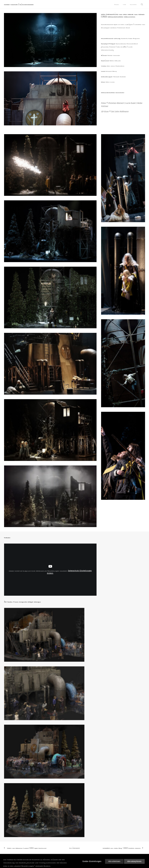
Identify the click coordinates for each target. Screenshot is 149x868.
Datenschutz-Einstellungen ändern (69, 572)
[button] (143, 4)
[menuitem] (117, 4)
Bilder (117, 4)
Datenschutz (19, 858)
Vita (124, 4)
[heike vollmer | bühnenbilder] (19, 4)
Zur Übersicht (75, 848)
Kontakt (133, 4)
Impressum (8, 858)
